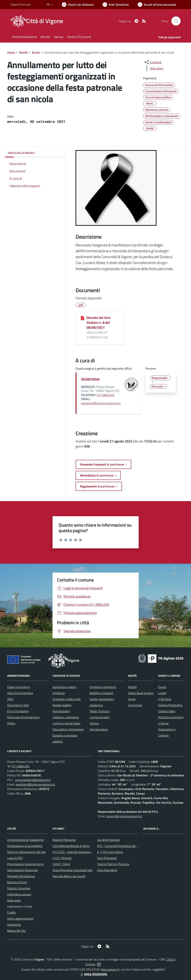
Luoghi (162, 693)
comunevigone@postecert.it (33, 780)
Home (11, 52)
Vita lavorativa (99, 729)
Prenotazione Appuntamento (25, 864)
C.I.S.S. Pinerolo (62, 858)
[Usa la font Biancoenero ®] (78, 5)
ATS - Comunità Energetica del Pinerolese (123, 846)
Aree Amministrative (20, 693)
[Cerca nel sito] (176, 21)
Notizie (132, 687)
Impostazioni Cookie (20, 906)
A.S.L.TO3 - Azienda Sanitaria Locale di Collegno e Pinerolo (89, 852)
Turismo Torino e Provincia (113, 864)
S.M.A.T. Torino (61, 864)
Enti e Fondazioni (18, 711)
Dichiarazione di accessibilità (25, 846)
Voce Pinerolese (107, 858)
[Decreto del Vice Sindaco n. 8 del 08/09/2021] (82, 318)
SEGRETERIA (90, 379)
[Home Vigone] (39, 21)
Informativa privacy (19, 894)
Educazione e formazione (68, 729)
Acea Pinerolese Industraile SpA (72, 870)
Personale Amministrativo (23, 717)
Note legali (14, 900)
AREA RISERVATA (93, 974)
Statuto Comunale (19, 888)
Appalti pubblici (62, 705)
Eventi (162, 687)
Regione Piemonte (64, 840)
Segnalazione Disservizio (22, 870)
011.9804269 (106, 395)
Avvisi (36, 52)
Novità (23, 52)
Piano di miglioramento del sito (26, 852)
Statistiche (14, 925)
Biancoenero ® (110, 969)
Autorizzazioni (61, 711)
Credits (12, 912)
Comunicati (135, 705)
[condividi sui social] (153, 62)
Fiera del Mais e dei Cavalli (69, 876)
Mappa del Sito (17, 931)
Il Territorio (165, 699)
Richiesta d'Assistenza (21, 876)
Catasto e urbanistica (66, 717)
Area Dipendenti (107, 870)
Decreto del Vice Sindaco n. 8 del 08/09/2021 (98, 323)
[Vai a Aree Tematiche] (116, 5)
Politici (11, 723)
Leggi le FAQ (15, 858)
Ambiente (59, 693)
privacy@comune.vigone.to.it (124, 816)
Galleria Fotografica (170, 705)
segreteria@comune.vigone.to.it (101, 403)
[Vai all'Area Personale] (157, 5)
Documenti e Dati (18, 705)
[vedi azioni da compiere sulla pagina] (154, 68)
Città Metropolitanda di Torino (71, 846)
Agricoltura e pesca (64, 687)
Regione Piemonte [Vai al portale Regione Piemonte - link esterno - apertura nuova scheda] (21, 4)
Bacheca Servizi (17, 882)
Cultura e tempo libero (66, 723)
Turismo (94, 723)
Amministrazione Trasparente (26, 840)
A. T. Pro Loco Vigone (110, 852)
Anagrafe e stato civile (67, 699)
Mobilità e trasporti (101, 693)
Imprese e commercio (103, 687)
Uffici (10, 699)
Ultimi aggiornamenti (20, 919)
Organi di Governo (18, 687)
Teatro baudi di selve (141, 693)
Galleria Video (167, 711)
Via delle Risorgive (108, 840)
